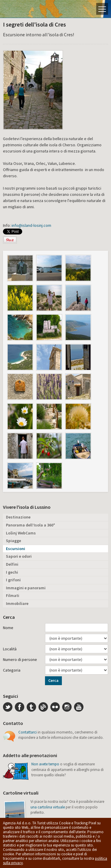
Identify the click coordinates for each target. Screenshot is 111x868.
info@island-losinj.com (31, 225)
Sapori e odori (19, 556)
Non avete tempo (45, 764)
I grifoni (13, 580)
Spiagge (13, 541)
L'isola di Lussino (25, 9)
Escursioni (16, 549)
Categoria (12, 670)
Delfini (12, 564)
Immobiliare (17, 603)
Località (10, 649)
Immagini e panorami (26, 588)
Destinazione (18, 517)
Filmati (13, 595)
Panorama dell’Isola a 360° (30, 525)
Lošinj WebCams (21, 533)
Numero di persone (20, 659)
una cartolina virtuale (48, 807)
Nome (8, 628)
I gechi (12, 572)
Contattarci (28, 732)
